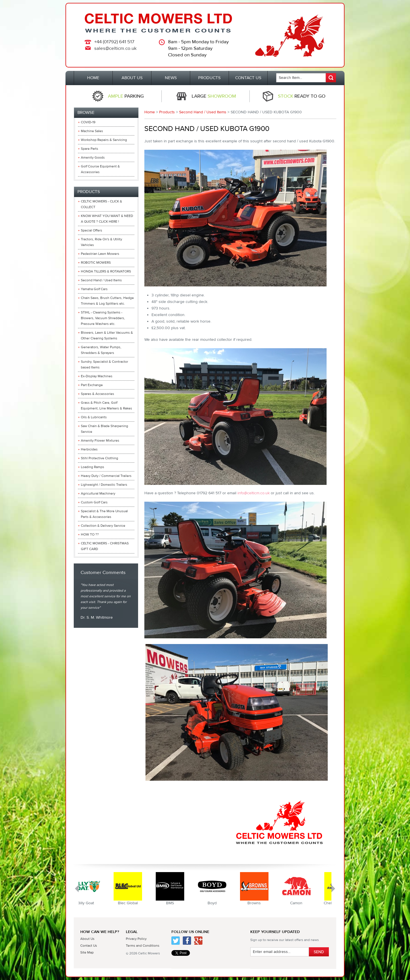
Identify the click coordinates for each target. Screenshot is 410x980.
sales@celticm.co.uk (115, 48)
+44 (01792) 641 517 (114, 42)
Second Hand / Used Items (203, 112)
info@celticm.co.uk (254, 493)
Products (167, 112)
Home (150, 112)
